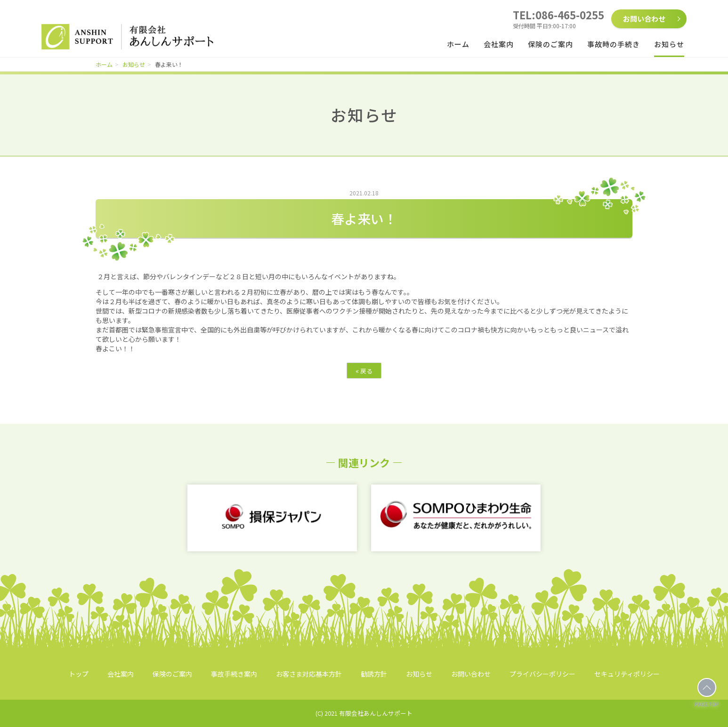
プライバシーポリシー (542, 674)
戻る (364, 371)
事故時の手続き (614, 44)
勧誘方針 (374, 674)
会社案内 (499, 44)
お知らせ (669, 44)
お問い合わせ (644, 19)
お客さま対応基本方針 (309, 674)
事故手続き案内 (234, 674)
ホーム (458, 44)
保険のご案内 (550, 44)
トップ (79, 674)
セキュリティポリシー (627, 674)
